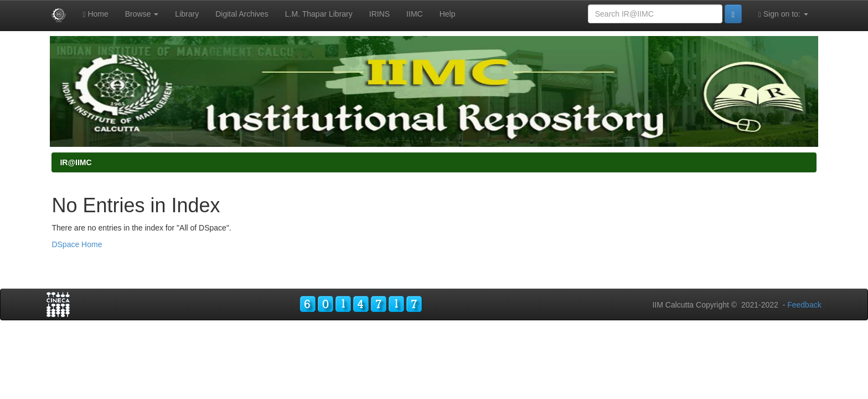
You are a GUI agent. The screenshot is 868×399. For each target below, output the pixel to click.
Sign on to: (783, 14)
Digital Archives (242, 14)
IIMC (415, 14)
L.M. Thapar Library (319, 14)
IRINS (379, 14)
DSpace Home (77, 244)
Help (448, 14)
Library (187, 14)
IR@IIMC (76, 162)
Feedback (804, 305)
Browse (142, 14)
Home (95, 14)
